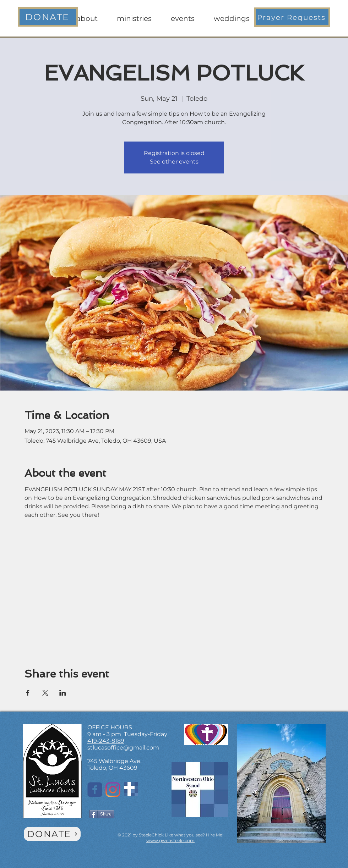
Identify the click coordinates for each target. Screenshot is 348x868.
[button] (292, 17)
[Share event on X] (45, 693)
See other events (174, 162)
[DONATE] (48, 17)
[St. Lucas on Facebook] (95, 790)
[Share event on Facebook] (28, 693)
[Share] (102, 814)
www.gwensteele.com (170, 841)
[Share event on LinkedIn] (63, 693)
